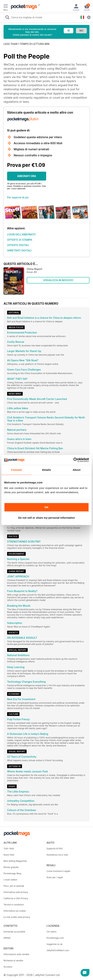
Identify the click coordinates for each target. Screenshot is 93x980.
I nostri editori (10, 880)
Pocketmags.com (55, 938)
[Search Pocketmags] (7, 18)
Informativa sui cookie (15, 911)
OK (47, 507)
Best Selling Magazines (15, 861)
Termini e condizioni (14, 905)
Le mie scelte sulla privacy (17, 917)
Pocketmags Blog (12, 873)
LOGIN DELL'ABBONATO (21, 234)
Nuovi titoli (9, 855)
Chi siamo (51, 932)
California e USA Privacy (16, 898)
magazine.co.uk (54, 944)
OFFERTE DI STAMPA (20, 240)
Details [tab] (46, 470)
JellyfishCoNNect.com (58, 950)
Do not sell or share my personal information (46, 518)
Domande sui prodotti (14, 932)
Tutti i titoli (9, 849)
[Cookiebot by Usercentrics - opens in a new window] (73, 460)
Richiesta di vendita (13, 961)
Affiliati (7, 938)
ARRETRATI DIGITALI (19, 250)
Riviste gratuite (11, 867)
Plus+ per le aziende (14, 886)
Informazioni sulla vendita (16, 954)
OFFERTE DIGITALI (18, 245)
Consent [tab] (16, 470)
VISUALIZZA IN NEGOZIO (58, 280)
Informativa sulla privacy (16, 892)
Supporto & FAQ (54, 849)
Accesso (8, 967)
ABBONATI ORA (27, 176)
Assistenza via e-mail (57, 855)
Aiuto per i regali (55, 877)
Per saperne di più (18, 197)
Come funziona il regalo (58, 871)
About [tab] (76, 470)
